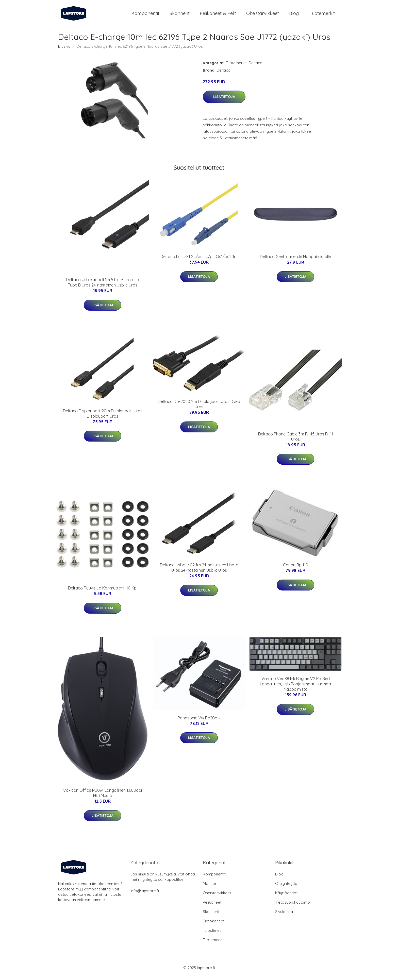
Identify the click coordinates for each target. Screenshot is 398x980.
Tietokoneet (214, 925)
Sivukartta (284, 915)
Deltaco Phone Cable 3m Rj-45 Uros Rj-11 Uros (296, 440)
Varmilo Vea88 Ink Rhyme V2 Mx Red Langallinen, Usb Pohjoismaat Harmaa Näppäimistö (295, 687)
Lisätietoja (224, 100)
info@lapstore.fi (145, 894)
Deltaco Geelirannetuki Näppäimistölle (295, 260)
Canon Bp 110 (296, 568)
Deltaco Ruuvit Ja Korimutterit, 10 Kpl (103, 592)
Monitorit (211, 887)
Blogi (294, 15)
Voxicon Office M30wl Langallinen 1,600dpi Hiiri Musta (103, 796)
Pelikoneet (212, 906)
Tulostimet (212, 934)
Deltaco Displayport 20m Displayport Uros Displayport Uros (103, 417)
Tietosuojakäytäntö (293, 906)
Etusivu (64, 50)
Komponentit (145, 15)
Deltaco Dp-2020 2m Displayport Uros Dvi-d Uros (199, 408)
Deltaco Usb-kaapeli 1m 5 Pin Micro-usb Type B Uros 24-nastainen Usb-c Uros (103, 286)
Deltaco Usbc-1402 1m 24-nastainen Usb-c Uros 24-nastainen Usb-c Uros (199, 571)
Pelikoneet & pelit (218, 15)
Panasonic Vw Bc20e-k (199, 721)
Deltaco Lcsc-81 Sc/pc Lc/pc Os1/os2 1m (199, 260)
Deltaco (255, 66)
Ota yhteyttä (286, 887)
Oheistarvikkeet (263, 15)
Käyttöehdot (286, 896)
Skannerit (180, 15)
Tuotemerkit (322, 15)
